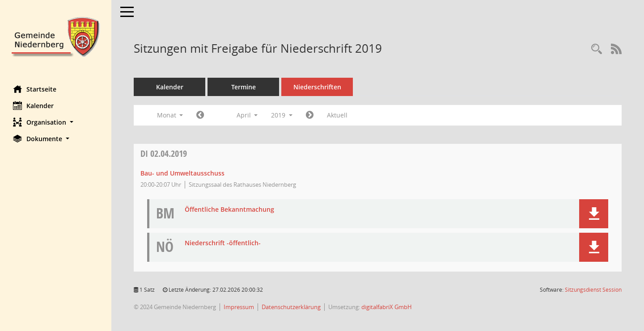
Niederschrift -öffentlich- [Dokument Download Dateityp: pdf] (223, 243)
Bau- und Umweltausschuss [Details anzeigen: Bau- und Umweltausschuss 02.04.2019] (183, 173)
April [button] (247, 115)
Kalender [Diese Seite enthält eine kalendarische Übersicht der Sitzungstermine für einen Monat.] (34, 105)
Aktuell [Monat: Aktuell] (338, 115)
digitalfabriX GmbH (387, 307)
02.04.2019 (164, 153)
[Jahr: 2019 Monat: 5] (310, 115)
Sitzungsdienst (593, 290)
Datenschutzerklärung (292, 307)
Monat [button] (170, 115)
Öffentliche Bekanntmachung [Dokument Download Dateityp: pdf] (230, 210)
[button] (56, 122)
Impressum (239, 307)
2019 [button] (282, 115)
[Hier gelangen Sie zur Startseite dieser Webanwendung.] (56, 36)
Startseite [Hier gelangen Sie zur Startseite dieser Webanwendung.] (35, 89)
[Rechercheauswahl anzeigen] (597, 49)
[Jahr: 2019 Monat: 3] (201, 115)
